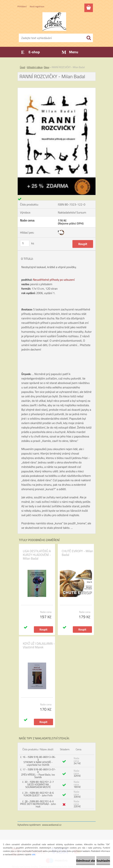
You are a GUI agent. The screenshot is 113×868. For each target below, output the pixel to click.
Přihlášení (22, 6)
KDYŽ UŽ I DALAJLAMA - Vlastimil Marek (39, 645)
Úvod (23, 67)
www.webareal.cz (52, 825)
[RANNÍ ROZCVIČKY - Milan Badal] (57, 89)
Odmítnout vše (86, 861)
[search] (89, 38)
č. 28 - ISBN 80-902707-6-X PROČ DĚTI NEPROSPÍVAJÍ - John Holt (38, 804)
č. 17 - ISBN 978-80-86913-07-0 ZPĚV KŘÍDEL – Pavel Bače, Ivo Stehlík (38, 773)
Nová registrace (37, 6)
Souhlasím (103, 861)
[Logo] (54, 22)
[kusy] (25, 243)
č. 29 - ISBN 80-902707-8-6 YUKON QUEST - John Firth (38, 794)
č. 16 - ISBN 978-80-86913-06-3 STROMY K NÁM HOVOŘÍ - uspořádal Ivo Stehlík (38, 761)
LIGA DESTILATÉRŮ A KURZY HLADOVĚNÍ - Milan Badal (37, 555)
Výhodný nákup (35, 67)
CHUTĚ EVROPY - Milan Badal (77, 553)
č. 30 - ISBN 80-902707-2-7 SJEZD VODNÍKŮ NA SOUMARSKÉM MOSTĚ (38, 784)
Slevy (47, 67)
